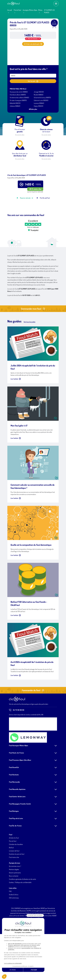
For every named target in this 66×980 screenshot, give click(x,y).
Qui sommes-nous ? (15, 892)
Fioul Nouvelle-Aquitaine (17, 815)
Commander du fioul (33, 716)
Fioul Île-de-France (15, 851)
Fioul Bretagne (14, 837)
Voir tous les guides (29, 348)
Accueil (10, 10)
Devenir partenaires (15, 898)
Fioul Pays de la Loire (16, 844)
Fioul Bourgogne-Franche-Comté (20, 830)
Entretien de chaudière (16, 870)
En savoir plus (20, 135)
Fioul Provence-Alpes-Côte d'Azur (20, 786)
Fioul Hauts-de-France (16, 778)
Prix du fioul (17, 10)
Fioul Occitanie (14, 800)
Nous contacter (14, 902)
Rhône (40, 10)
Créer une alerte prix (33, 44)
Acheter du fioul (14, 864)
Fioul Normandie (14, 808)
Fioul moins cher (14, 883)
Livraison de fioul (14, 877)
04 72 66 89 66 (17, 736)
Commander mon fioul (33, 334)
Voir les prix (33, 81)
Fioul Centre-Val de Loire (17, 822)
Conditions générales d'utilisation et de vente (22, 905)
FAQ (10, 917)
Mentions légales (14, 895)
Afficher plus (33, 109)
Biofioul (11, 873)
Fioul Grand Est (14, 793)
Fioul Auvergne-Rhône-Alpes (19, 771)
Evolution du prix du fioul (17, 880)
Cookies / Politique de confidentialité (20, 908)
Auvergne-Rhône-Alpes (30, 10)
